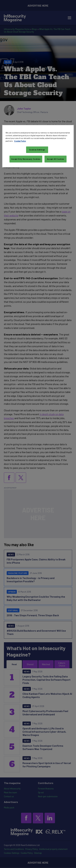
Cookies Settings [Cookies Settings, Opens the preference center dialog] (37, 150)
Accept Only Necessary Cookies (26, 159)
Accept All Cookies (56, 159)
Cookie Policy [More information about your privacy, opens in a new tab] (20, 141)
